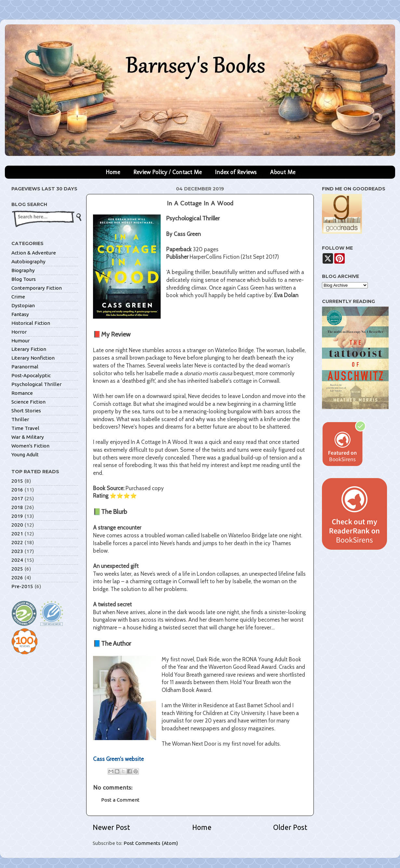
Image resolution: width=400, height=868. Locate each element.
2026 (17, 578)
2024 (17, 560)
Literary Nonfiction (33, 358)
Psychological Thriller (36, 384)
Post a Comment (120, 800)
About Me (283, 172)
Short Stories (26, 411)
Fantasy (20, 314)
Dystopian (23, 305)
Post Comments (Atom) (151, 843)
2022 (17, 542)
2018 (17, 507)
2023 (17, 551)
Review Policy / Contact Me (167, 172)
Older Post (290, 827)
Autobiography (28, 262)
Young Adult (25, 455)
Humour (20, 341)
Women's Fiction (30, 446)
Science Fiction (28, 402)
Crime (18, 297)
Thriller (20, 419)
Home (113, 172)
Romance (22, 393)
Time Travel (25, 428)
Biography (23, 270)
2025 (17, 569)
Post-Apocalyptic (31, 375)
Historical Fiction (31, 323)
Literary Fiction (29, 349)
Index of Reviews (236, 172)
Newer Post (111, 827)
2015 (17, 481)
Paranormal (25, 367)
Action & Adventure (34, 253)
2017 (17, 498)
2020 (17, 525)
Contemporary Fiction (37, 288)
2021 (17, 534)
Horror (19, 332)
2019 (17, 516)
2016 (17, 490)
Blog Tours (24, 279)
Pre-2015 (22, 586)
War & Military (28, 437)
